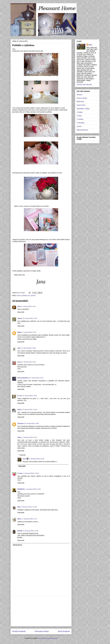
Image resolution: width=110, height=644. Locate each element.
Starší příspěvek (64, 631)
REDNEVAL (21, 489)
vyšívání (33, 296)
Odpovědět (21, 312)
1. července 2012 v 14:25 (31, 473)
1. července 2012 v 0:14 (29, 437)
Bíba (19, 507)
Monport (79, 95)
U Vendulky (81, 123)
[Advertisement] (41, 611)
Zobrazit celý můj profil (84, 85)
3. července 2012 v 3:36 (33, 489)
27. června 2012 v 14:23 (30, 410)
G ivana (20, 473)
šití (29, 296)
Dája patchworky (82, 130)
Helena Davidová (23, 378)
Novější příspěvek (19, 631)
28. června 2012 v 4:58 (31, 423)
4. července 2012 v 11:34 (29, 507)
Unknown (21, 423)
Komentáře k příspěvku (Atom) (48, 638)
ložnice (19, 296)
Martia (19, 410)
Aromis (79, 126)
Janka (19, 437)
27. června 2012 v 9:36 (30, 396)
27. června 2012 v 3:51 (29, 362)
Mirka (19, 519)
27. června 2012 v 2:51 (29, 332)
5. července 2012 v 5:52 (31, 531)
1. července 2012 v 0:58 (37, 459)
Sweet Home (81, 105)
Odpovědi (23, 455)
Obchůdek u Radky (83, 109)
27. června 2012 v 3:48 (28, 348)
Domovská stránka (42, 631)
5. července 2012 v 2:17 (30, 519)
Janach (20, 318)
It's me (20, 396)
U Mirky (79, 116)
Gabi (19, 306)
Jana (19, 348)
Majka (19, 332)
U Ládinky (80, 119)
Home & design (82, 98)
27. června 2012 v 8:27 (36, 378)
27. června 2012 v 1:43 (28, 306)
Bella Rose (80, 102)
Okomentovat (17, 545)
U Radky (80, 112)
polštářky (24, 296)
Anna (19, 362)
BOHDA (20, 531)
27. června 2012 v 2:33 (30, 318)
